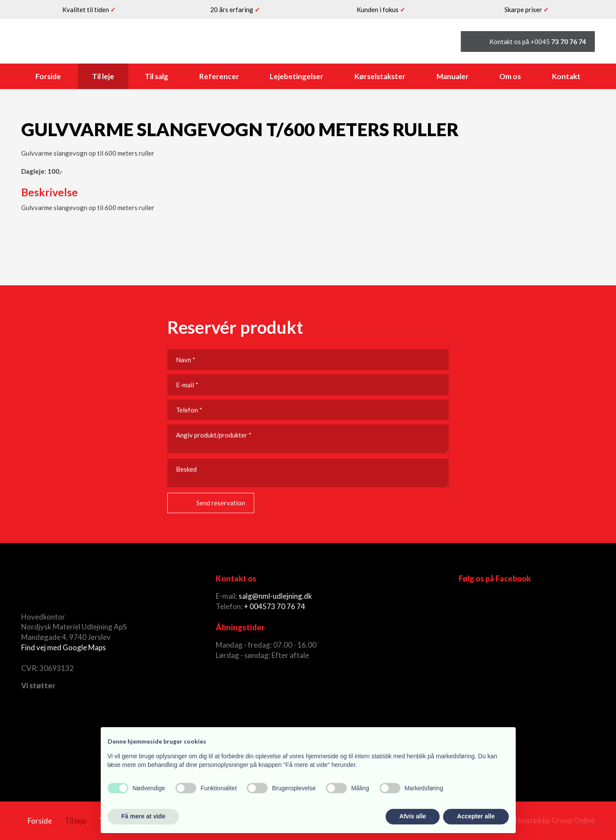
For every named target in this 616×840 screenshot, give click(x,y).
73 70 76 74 (286, 606)
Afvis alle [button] (413, 816)
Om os (510, 76)
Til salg (156, 76)
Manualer (453, 76)
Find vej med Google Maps (64, 647)
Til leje (103, 76)
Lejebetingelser (297, 76)
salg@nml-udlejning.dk (275, 596)
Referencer (219, 76)
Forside (48, 76)
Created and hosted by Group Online (536, 820)
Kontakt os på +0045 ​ (538, 42)
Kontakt (566, 76)
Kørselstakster (380, 76)
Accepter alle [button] (476, 816)
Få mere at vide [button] (144, 816)
